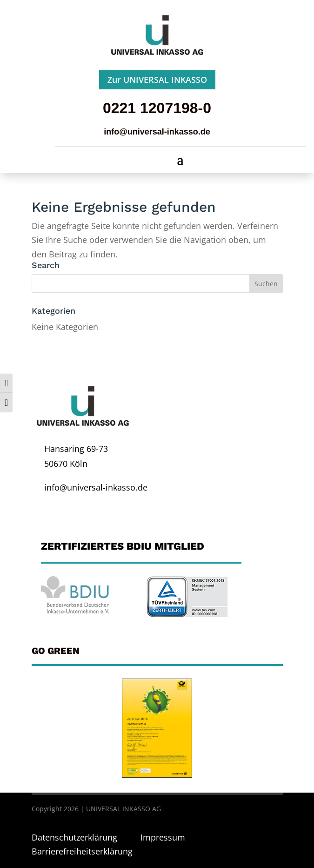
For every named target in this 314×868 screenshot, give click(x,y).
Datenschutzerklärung (76, 837)
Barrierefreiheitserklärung (82, 851)
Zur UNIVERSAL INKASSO (157, 80)
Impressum (163, 837)
